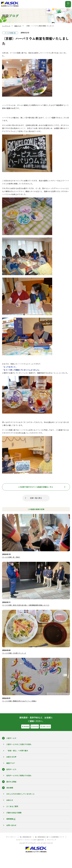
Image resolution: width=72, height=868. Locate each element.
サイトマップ (52, 840)
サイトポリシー (11, 837)
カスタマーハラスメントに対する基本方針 (30, 840)
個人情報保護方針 (26, 837)
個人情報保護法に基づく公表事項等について (50, 837)
